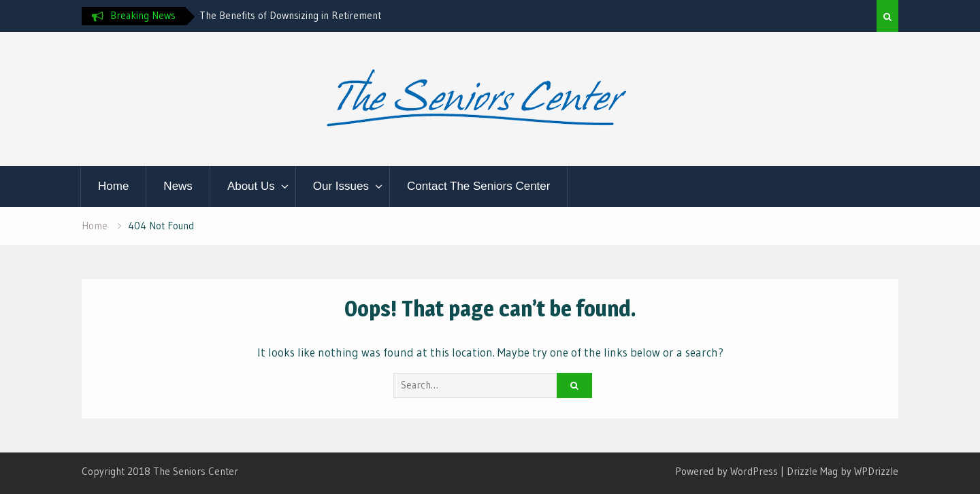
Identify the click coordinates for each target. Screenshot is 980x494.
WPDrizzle (876, 471)
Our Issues (341, 186)
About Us (251, 186)
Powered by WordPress (726, 471)
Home (113, 186)
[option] (322, 16)
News (178, 186)
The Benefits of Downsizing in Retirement (290, 15)
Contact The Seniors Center (478, 186)
